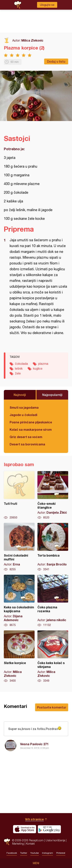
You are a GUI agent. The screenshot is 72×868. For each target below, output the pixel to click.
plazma (43, 364)
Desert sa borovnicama (27, 444)
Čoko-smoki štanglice (53, 495)
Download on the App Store (25, 829)
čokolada (21, 364)
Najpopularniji (52, 395)
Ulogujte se (47, 5)
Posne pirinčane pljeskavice (31, 422)
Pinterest (61, 853)
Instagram (48, 853)
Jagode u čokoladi (23, 415)
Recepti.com (7, 842)
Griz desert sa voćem (26, 437)
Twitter (24, 853)
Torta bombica (53, 547)
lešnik (19, 368)
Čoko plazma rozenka (53, 601)
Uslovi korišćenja (55, 840)
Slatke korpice (19, 657)
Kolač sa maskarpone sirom (31, 429)
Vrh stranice (34, 819)
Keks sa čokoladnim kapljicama (19, 601)
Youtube (35, 853)
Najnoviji (20, 395)
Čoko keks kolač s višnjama (53, 657)
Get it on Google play (49, 829)
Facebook (12, 853)
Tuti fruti (19, 495)
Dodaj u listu (56, 61)
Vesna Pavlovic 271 (34, 744)
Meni (36, 863)
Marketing (18, 844)
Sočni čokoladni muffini (19, 547)
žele (18, 373)
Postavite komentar (52, 707)
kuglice (38, 368)
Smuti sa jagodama (24, 407)
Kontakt (30, 844)
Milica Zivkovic (32, 40)
